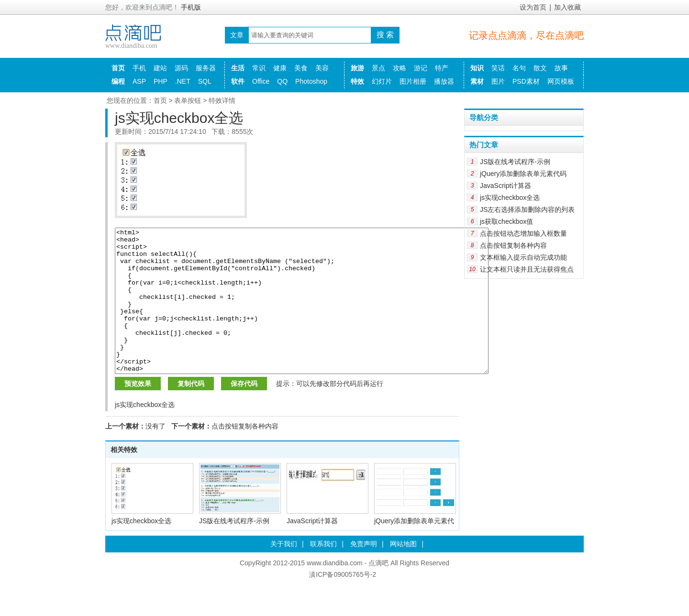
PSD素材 (526, 81)
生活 (238, 68)
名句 (519, 68)
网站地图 (403, 572)
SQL (205, 81)
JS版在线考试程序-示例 (234, 550)
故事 (561, 68)
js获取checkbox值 (506, 221)
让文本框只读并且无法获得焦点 (527, 269)
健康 (280, 68)
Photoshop (311, 81)
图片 (498, 81)
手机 (139, 68)
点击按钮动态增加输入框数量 (523, 233)
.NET (183, 81)
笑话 (498, 68)
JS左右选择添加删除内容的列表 (527, 209)
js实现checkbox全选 (141, 550)
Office (261, 81)
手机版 (191, 7)
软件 (238, 81)
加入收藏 (567, 7)
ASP (139, 81)
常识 (259, 68)
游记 (421, 68)
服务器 (206, 68)
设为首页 (533, 7)
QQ (282, 81)
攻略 (400, 68)
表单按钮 (188, 100)
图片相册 (413, 81)
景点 (378, 68)
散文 (540, 68)
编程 (118, 81)
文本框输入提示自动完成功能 (523, 257)
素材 (477, 81)
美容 (322, 68)
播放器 (444, 81)
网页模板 (561, 81)
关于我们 (284, 572)
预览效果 (138, 412)
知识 (477, 68)
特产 (442, 68)
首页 (118, 68)
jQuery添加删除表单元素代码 (523, 174)
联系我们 (323, 572)
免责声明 (364, 572)
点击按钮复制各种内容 (245, 455)
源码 (181, 68)
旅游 (357, 68)
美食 (301, 68)
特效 (357, 81)
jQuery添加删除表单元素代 (414, 550)
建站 (160, 68)
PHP (161, 81)
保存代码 (244, 412)
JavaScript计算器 (312, 550)
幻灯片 (382, 81)
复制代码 (191, 412)
